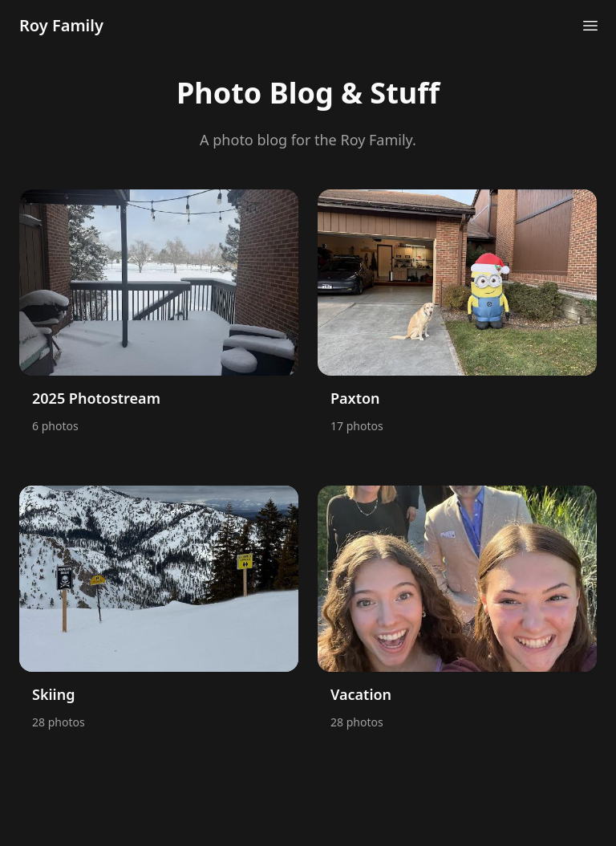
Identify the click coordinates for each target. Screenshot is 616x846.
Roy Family (61, 25)
